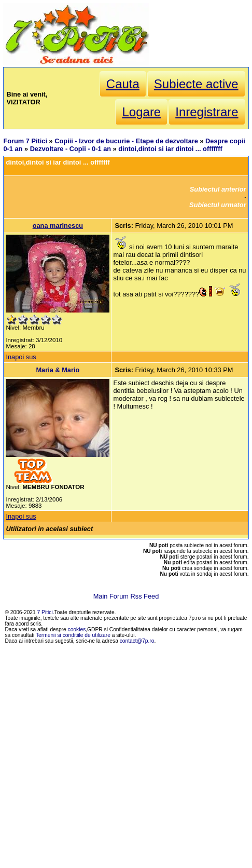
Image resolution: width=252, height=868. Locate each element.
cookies (77, 629)
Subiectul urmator (218, 205)
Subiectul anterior (218, 189)
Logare (141, 112)
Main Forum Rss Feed (126, 596)
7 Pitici (45, 612)
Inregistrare (207, 112)
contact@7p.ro (137, 641)
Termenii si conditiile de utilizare (73, 635)
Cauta (123, 84)
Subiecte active (196, 84)
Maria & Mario (58, 370)
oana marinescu (58, 226)
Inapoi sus (21, 357)
